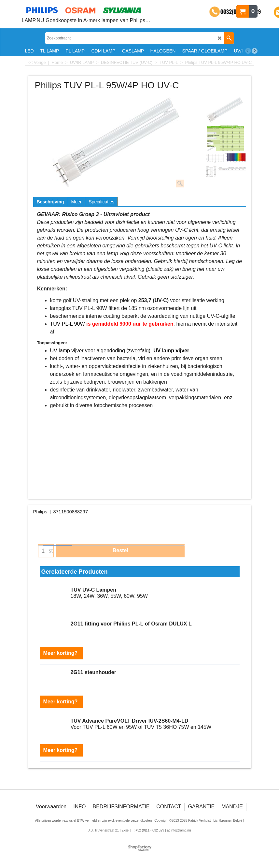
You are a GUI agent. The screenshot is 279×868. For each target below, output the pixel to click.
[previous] (248, 51)
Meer (77, 202)
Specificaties (101, 202)
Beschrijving (50, 202)
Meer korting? (61, 653)
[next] (255, 51)
